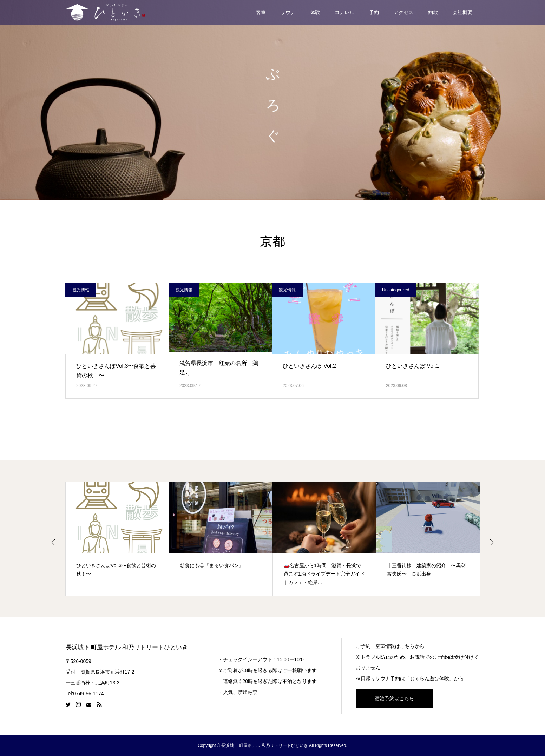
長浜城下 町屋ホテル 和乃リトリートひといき (127, 647)
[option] (117, 538)
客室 (261, 12)
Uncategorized (396, 290)
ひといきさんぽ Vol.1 (413, 366)
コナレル (344, 12)
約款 (433, 12)
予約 (374, 12)
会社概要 (462, 12)
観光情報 (81, 290)
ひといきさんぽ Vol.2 (309, 366)
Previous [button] (53, 542)
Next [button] (492, 542)
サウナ (288, 12)
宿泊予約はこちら (394, 698)
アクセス (403, 12)
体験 (315, 12)
